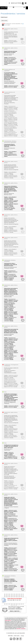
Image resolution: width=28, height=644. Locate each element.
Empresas (10, 8)
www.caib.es (8, 620)
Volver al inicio (4, 21)
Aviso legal (17, 636)
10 (23, 24)
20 (3, 25)
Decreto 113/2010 (21, 629)
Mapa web (10, 636)
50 (5, 25)
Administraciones (19, 8)
